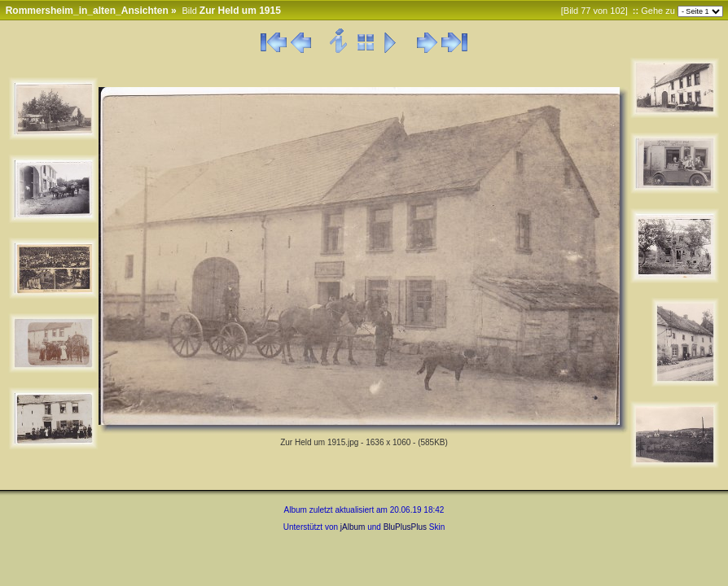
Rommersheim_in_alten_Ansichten (87, 11)
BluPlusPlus (405, 527)
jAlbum (353, 527)
